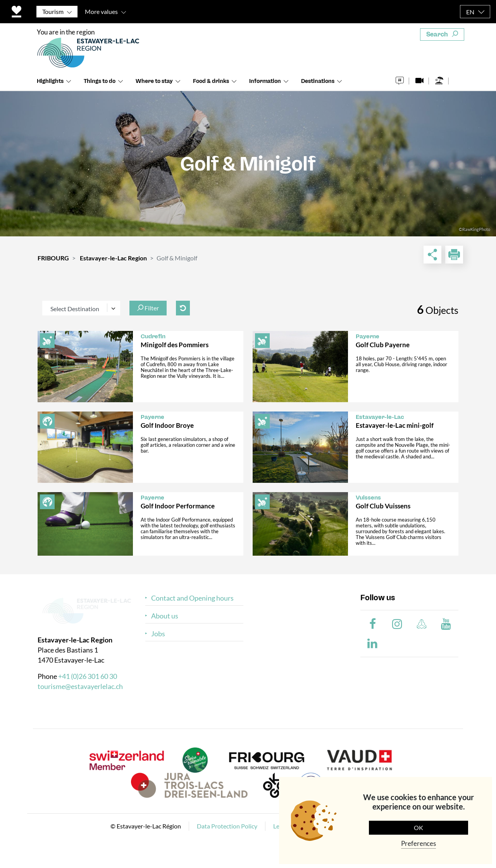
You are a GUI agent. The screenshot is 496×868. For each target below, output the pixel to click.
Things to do (100, 81)
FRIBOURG (53, 258)
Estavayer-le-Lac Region (113, 258)
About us (165, 616)
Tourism (53, 11)
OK (418, 828)
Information (265, 81)
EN (470, 12)
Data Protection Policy (227, 826)
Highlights (50, 81)
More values (101, 11)
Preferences (418, 843)
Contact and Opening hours (192, 598)
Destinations (318, 81)
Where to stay (154, 81)
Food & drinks (211, 81)
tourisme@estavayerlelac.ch (80, 686)
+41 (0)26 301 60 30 (88, 676)
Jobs (158, 634)
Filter (148, 308)
